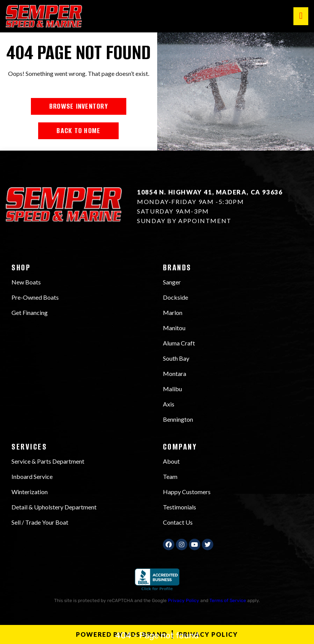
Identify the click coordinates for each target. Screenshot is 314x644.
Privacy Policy (184, 601)
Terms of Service (228, 601)
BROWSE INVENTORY (79, 106)
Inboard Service (32, 476)
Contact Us (178, 522)
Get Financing (30, 312)
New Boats (26, 282)
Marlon (173, 312)
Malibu (172, 389)
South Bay (176, 358)
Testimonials (180, 507)
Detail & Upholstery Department (54, 507)
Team (170, 476)
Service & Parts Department (48, 461)
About (171, 461)
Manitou (174, 328)
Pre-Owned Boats (35, 297)
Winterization (30, 492)
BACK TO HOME (78, 131)
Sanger (172, 282)
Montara (175, 373)
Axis (169, 404)
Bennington (178, 419)
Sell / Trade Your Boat (40, 522)
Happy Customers (187, 492)
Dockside (176, 297)
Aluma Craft (179, 343)
